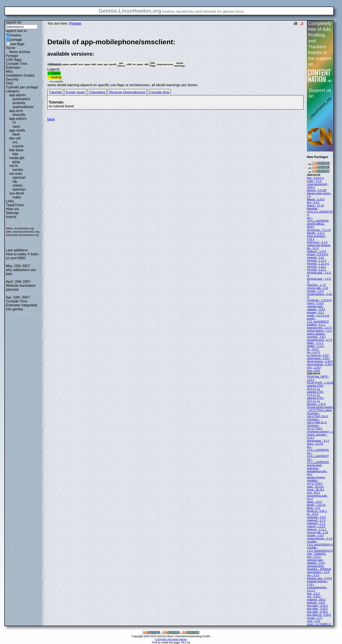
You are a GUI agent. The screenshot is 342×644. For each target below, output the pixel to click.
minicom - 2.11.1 (317, 529)
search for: (14, 22)
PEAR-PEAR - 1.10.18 (320, 383)
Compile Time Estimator (17, 66)
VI (14, 123)
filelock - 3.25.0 (316, 199)
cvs (15, 142)
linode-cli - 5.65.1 (317, 511)
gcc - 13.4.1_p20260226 (318, 448)
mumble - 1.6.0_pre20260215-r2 (320, 549)
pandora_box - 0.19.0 (319, 578)
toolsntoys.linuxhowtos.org (22, 235)
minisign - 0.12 (315, 258)
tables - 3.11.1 (315, 343)
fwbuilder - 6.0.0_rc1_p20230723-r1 (320, 212)
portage (16, 40)
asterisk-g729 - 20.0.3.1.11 (315, 387)
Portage (12, 56)
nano (16, 126)
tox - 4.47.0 (313, 352)
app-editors (18, 119)
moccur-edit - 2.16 (317, 288)
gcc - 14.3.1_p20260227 (318, 455)
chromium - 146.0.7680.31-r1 (317, 421)
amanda (19, 103)
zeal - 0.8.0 (313, 371)
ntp (15, 181)
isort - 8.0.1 (313, 493)
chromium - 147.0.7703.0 (315, 427)
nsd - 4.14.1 (314, 557)
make (17, 197)
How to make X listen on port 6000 (22, 256)
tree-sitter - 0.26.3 (317, 606)
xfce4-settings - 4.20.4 (320, 364)
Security (12, 79)
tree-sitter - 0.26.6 (317, 612)
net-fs (14, 166)
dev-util (15, 138)
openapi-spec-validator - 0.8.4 (316, 308)
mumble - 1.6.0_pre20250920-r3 (320, 543)
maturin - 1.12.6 (316, 526)
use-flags (17, 44)
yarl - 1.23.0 (314, 368)
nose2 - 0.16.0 (315, 303)
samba (18, 170)
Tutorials (55, 92)
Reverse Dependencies (127, 92)
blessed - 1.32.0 (316, 404)
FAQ (9, 83)
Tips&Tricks (15, 205)
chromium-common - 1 (320, 432)
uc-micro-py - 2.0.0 (318, 355)
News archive (20, 52)
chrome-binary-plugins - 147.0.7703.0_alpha (320, 409)
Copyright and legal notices (171, 639)
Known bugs (75, 92)
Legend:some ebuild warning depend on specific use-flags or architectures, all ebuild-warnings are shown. (175, 62)
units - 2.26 (313, 621)
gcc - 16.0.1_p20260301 (318, 219)
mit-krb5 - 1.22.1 (316, 267)
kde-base (16, 150)
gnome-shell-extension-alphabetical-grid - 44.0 (317, 470)
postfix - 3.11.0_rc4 (318, 316)
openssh (19, 178)
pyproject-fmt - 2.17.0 (319, 328)
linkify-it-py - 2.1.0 (317, 242)
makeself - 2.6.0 (316, 517)
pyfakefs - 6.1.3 (316, 325)
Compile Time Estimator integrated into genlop (21, 305)
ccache (18, 146)
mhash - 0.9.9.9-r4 (318, 254)
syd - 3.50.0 (314, 597)
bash (16, 134)
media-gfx (17, 158)
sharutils (19, 115)
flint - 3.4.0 (313, 203)
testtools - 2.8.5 (316, 603)
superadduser (23, 107)
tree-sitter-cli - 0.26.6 (319, 615)
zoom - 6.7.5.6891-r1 (319, 624)
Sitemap (12, 213)
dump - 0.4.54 (315, 444)
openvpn (19, 189)
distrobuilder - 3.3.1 (318, 441)
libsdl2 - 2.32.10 (316, 505)
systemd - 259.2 (316, 600)
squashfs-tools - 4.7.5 (319, 340)
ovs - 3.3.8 (313, 575)
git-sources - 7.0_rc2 (319, 230)
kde (15, 154)
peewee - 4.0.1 (315, 313)
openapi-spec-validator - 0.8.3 (316, 562)
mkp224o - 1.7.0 (316, 285)
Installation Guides (20, 75)
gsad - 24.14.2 (315, 487)
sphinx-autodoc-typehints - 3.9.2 (316, 335)
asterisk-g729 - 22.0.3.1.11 (315, 400)
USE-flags (14, 60)
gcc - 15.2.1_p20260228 (318, 461)
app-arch (16, 111)
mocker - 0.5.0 (315, 291)
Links (10, 201)
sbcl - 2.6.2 (313, 594)
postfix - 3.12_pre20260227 (318, 320)
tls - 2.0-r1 (313, 349)
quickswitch (21, 99)
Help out (12, 209)
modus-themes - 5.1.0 (320, 539)
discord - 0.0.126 (317, 190)
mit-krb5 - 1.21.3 (316, 261)
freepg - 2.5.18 (315, 206)
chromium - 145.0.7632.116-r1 (318, 415)
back (51, 119)
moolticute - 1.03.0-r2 (319, 300)
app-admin (17, 95)
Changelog (97, 92)
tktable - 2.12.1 (315, 346)
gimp (16, 162)
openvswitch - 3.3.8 (318, 572)
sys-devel (17, 193)
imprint (11, 217)
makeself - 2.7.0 (316, 520)
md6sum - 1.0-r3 (316, 251)
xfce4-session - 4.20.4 (320, 361)
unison (18, 185)
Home (11, 48)
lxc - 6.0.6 (313, 514)
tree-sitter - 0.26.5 (317, 609)
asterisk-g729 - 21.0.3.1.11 (315, 393)
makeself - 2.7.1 (316, 523)
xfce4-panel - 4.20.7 (318, 358)
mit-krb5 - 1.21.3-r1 (318, 264)
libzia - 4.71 (314, 508)
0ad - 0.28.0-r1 (315, 178)
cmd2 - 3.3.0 (314, 181)
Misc (9, 71)
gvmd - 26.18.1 (316, 490)
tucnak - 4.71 (314, 618)
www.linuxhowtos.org (26, 232)
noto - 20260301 (316, 554)
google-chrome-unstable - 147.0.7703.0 (316, 481)
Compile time (159, 92)
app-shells (17, 130)
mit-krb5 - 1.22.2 (316, 270)
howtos (16, 35)
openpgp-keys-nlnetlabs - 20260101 (319, 568)
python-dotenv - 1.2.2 (319, 331)
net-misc (16, 174)
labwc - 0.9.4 (314, 502)
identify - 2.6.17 (316, 233)
